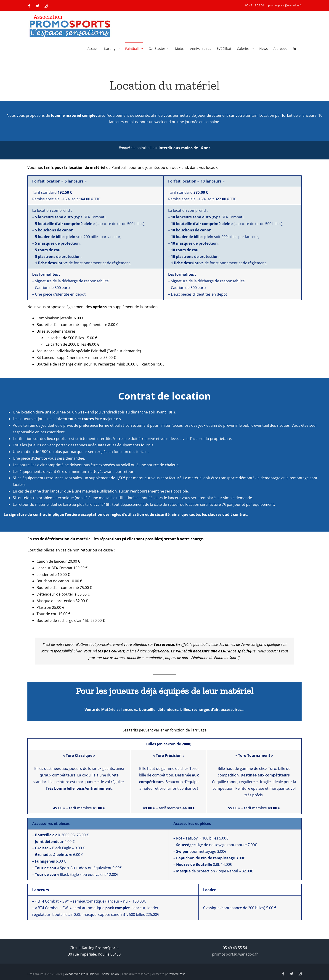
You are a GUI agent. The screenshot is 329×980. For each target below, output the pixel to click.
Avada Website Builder (80, 974)
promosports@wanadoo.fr (285, 5)
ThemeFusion (110, 974)
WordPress (178, 974)
